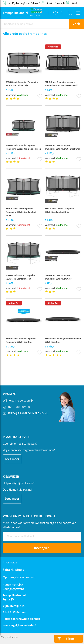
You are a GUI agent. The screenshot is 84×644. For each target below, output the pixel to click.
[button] (40, 97)
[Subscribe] (42, 548)
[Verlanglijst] (56, 13)
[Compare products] (48, 13)
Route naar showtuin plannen (21, 619)
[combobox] (34, 24)
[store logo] (15, 13)
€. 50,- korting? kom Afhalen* (25, 3)
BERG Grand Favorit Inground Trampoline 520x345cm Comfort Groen (21, 212)
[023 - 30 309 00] (26, 407)
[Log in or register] (62, 13)
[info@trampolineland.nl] (26, 414)
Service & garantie (56, 3)
